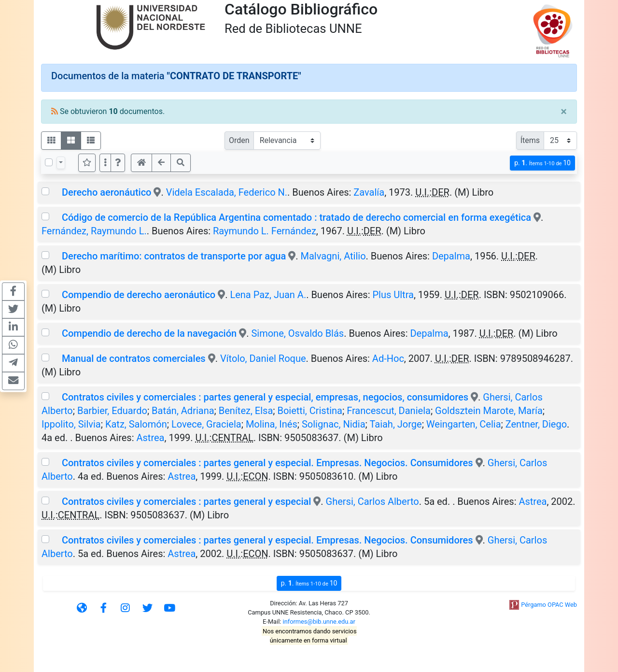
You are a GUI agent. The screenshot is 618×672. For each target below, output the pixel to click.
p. (542, 163)
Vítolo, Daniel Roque (263, 358)
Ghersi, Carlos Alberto (372, 501)
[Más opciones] (105, 163)
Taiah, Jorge (395, 424)
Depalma (451, 256)
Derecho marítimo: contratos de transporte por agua (174, 256)
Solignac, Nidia (334, 424)
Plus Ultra (393, 295)
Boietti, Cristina (310, 411)
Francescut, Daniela (389, 411)
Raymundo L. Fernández (265, 231)
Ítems (530, 140)
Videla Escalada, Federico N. (227, 192)
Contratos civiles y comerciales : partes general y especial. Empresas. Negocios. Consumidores (267, 463)
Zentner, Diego (536, 424)
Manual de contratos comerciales (134, 358)
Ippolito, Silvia (71, 424)
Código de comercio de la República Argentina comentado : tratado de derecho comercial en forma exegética (296, 217)
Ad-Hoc (388, 358)
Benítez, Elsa (246, 411)
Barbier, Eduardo (112, 411)
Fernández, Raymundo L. (94, 231)
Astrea (151, 438)
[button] (118, 163)
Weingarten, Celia (464, 424)
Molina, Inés (272, 424)
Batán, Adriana (183, 411)
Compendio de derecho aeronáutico (139, 295)
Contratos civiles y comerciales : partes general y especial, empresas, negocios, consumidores (265, 397)
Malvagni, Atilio (333, 256)
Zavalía (369, 192)
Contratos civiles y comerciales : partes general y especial (186, 501)
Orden (239, 140)
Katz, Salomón (136, 424)
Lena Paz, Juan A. (268, 295)
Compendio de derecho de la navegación (149, 333)
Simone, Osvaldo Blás (297, 333)
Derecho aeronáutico (106, 192)
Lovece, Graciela (206, 424)
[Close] (564, 112)
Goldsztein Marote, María (489, 411)
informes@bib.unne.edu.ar (319, 622)
